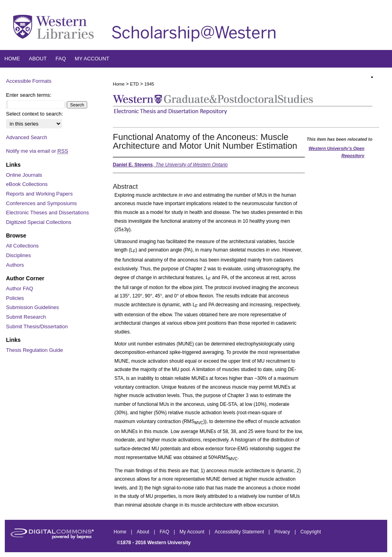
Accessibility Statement (240, 532)
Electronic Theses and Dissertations (47, 213)
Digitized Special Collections (39, 222)
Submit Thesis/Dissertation (37, 326)
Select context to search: (34, 114)
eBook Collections (27, 184)
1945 (149, 84)
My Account (193, 532)
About (144, 532)
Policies (15, 298)
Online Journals (24, 175)
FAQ (165, 532)
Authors (15, 265)
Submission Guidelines (32, 307)
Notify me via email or (37, 151)
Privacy (283, 532)
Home (119, 84)
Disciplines (18, 255)
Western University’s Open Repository (336, 152)
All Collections (22, 246)
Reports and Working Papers (39, 194)
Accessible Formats (29, 81)
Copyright (311, 532)
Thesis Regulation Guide (34, 350)
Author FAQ (20, 288)
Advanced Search (27, 137)
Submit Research (26, 317)
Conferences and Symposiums (41, 203)
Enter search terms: (29, 95)
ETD (134, 84)
